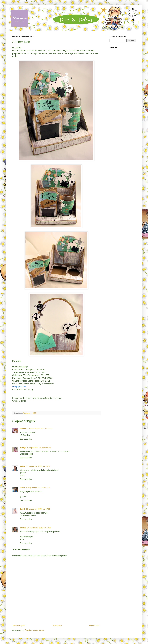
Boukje (23, 448)
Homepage (57, 626)
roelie (22, 488)
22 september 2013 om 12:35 (38, 509)
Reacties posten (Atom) (35, 630)
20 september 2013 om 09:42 (39, 448)
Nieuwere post (19, 626)
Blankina (24, 429)
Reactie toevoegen (21, 549)
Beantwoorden (26, 439)
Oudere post (94, 626)
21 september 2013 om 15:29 (38, 466)
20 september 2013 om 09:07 (40, 429)
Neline (23, 466)
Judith (23, 509)
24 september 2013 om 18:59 (39, 528)
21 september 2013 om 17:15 (38, 488)
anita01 (23, 528)
